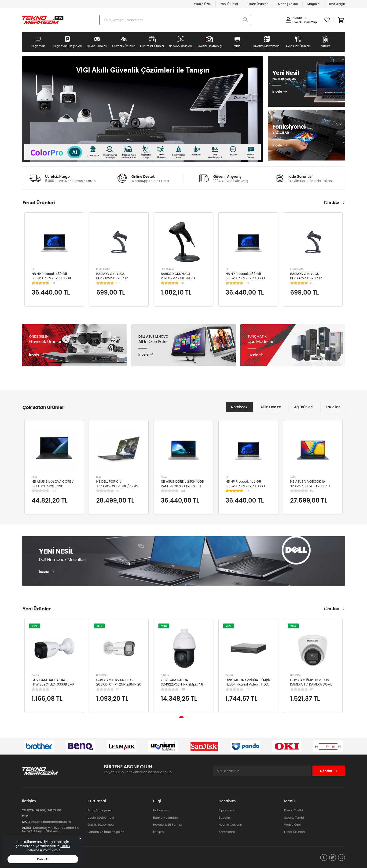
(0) (54, 491)
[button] (181, 717)
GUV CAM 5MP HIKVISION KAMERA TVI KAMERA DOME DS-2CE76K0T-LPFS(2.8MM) (312, 684)
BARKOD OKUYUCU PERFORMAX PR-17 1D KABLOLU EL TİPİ (112, 278)
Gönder (329, 771)
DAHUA (36, 675)
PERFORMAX (103, 269)
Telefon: (29, 810)
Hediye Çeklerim (231, 825)
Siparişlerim (228, 810)
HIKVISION (102, 675)
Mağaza (313, 4)
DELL (99, 477)
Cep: (25, 816)
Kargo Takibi (294, 810)
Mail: (26, 822)
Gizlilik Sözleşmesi (101, 825)
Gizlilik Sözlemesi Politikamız (48, 848)
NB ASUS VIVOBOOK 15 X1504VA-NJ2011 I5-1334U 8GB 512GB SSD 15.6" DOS (310, 486)
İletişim (158, 832)
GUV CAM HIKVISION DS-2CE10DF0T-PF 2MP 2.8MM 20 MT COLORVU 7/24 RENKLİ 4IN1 (119, 687)
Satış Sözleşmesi (100, 810)
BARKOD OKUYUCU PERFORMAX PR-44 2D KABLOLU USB (178, 278)
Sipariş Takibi (288, 4)
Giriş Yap (310, 22)
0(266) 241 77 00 (49, 810)
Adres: (27, 828)
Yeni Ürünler (229, 4)
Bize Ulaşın (337, 4)
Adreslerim (227, 832)
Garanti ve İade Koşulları (106, 832)
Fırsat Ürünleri (258, 4)
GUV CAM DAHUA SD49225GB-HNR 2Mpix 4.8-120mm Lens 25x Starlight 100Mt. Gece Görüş (183, 687)
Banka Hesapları (165, 818)
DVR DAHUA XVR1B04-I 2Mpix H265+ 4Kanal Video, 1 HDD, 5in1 (248, 684)
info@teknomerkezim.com (51, 822)
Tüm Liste (331, 203)
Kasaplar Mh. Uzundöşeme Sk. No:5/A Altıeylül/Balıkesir (51, 830)
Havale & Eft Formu (167, 825)
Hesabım (299, 18)
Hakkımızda (162, 810)
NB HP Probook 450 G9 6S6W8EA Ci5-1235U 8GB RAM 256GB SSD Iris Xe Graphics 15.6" (51, 281)
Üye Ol (297, 22)
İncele (277, 92)
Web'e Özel (202, 4)
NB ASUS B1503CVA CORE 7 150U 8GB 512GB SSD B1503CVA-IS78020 (53, 486)
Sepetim (225, 818)
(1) (53, 283)
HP (33, 269)
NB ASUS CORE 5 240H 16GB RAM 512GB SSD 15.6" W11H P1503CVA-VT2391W (182, 486)
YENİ (35, 626)
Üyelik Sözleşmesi (101, 818)
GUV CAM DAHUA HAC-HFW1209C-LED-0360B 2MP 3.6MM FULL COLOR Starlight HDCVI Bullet (53, 687)
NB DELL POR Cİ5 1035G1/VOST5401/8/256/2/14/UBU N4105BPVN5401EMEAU (123, 486)
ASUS (35, 477)
